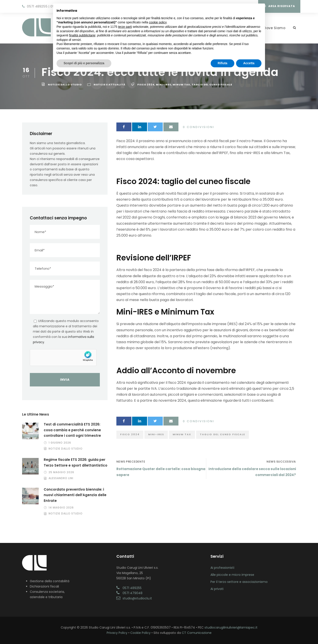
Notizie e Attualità (110, 85)
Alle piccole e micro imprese (232, 575)
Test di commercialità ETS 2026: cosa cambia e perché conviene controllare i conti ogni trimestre (72, 430)
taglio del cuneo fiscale (212, 85)
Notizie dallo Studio (65, 85)
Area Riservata (279, 6)
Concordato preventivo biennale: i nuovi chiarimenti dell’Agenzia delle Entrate (75, 495)
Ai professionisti (222, 568)
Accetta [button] (249, 63)
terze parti (125, 27)
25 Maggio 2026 (61, 472)
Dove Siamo (274, 28)
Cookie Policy (140, 633)
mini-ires (164, 85)
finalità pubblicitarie (82, 35)
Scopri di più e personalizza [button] (84, 63)
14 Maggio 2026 (61, 507)
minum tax (181, 85)
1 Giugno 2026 (60, 443)
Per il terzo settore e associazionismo (239, 582)
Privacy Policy (117, 633)
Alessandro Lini (61, 478)
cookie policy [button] (158, 22)
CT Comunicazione (197, 633)
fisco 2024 (146, 85)
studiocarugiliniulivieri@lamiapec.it (231, 627)
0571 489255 (37, 6)
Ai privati (217, 589)
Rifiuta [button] (223, 63)
